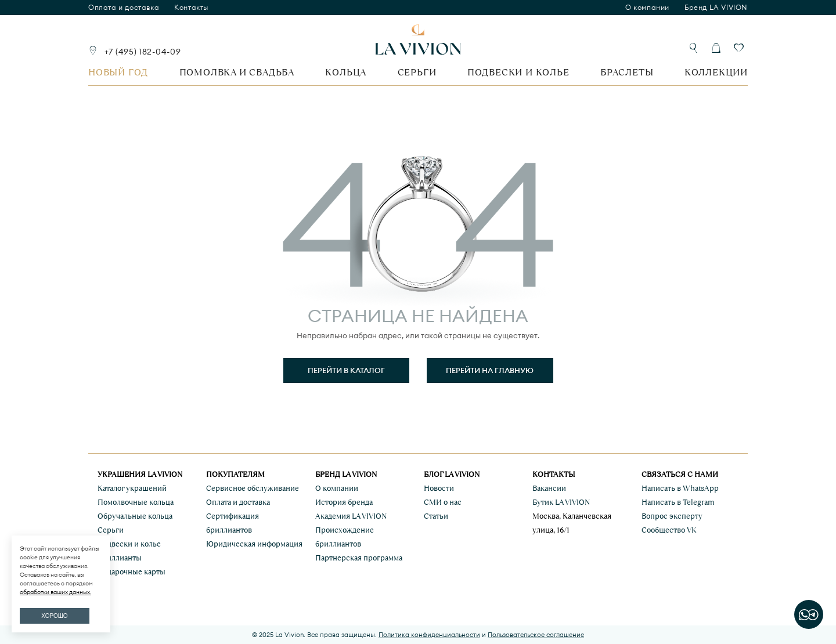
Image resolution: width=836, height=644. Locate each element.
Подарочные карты (131, 572)
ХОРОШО (54, 616)
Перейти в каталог (346, 370)
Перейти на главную (490, 370)
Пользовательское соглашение (536, 635)
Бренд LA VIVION (716, 8)
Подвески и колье (518, 72)
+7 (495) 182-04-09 (143, 52)
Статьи (436, 516)
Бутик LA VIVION (561, 502)
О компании (647, 8)
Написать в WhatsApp (680, 488)
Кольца (346, 72)
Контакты (191, 8)
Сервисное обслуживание (253, 488)
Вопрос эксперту (672, 516)
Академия (351, 516)
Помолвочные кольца (136, 502)
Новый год (118, 72)
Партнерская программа (359, 558)
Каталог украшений (132, 488)
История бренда (344, 502)
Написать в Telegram (678, 502)
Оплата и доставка (124, 8)
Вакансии (549, 488)
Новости (439, 488)
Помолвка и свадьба (237, 72)
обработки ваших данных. (55, 592)
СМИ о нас (443, 502)
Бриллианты (120, 558)
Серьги (417, 72)
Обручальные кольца (135, 516)
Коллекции (716, 72)
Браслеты (627, 72)
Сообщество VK (669, 530)
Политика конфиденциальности (429, 635)
